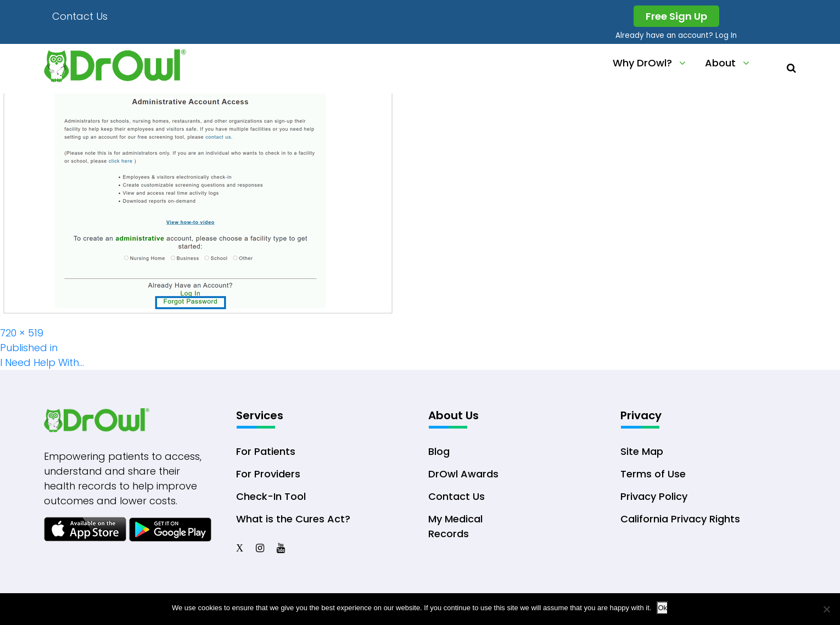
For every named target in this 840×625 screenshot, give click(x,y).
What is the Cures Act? (293, 519)
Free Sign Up (676, 16)
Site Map (642, 451)
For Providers (268, 474)
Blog (439, 451)
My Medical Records (455, 526)
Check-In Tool (271, 496)
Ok (662, 608)
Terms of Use (653, 474)
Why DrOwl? (642, 63)
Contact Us (80, 16)
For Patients (266, 451)
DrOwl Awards (463, 474)
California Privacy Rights (680, 519)
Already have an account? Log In (676, 35)
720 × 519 (22, 333)
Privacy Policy (654, 496)
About (720, 63)
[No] (826, 609)
